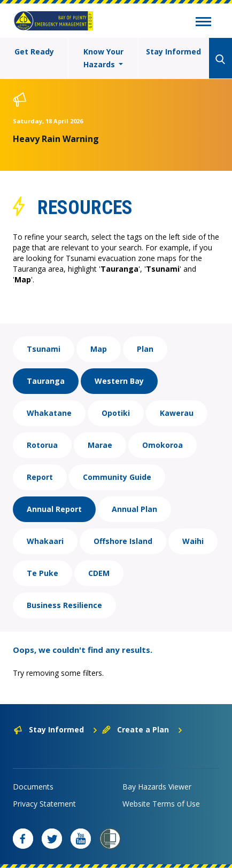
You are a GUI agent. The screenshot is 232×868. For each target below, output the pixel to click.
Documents (33, 787)
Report (40, 477)
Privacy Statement (44, 804)
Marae (100, 445)
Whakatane (49, 413)
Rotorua (42, 445)
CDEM (99, 573)
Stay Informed (173, 52)
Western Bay (119, 381)
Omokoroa (163, 445)
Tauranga (46, 381)
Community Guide (117, 477)
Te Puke (42, 573)
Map (99, 349)
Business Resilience (64, 605)
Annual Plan (134, 509)
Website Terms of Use (161, 804)
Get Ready (34, 52)
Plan (145, 349)
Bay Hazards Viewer (157, 787)
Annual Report (54, 509)
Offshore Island (123, 541)
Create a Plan (142, 729)
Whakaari (45, 541)
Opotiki (116, 413)
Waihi (193, 541)
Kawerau (177, 413)
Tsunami (44, 349)
